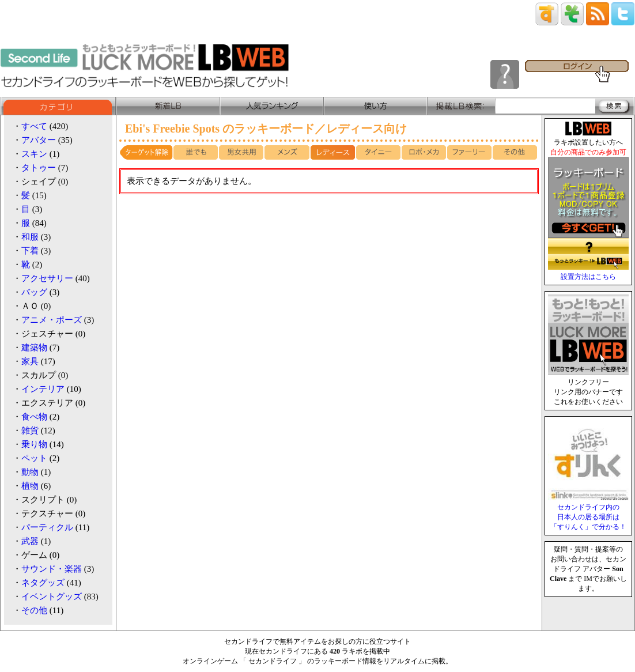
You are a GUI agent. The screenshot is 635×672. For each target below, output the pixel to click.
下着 (30, 251)
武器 (30, 541)
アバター (39, 140)
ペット (34, 458)
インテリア (43, 389)
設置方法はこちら (588, 277)
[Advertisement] (329, 278)
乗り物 (34, 444)
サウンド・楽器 (52, 569)
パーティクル (47, 527)
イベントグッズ (52, 597)
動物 (30, 472)
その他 (34, 610)
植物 (30, 486)
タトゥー (39, 168)
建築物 (34, 348)
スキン (34, 154)
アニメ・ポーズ (52, 320)
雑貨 (30, 431)
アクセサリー (47, 278)
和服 (30, 237)
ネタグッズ (43, 583)
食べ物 (34, 417)
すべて (34, 126)
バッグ (34, 292)
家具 (30, 361)
